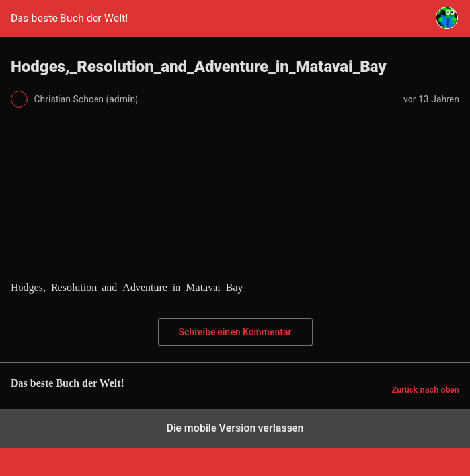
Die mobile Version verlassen (235, 428)
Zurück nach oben (425, 390)
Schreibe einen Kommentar (235, 332)
